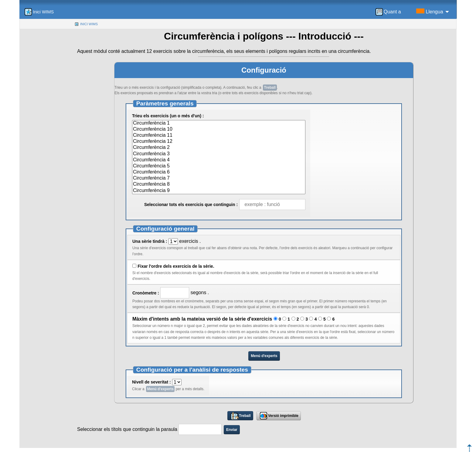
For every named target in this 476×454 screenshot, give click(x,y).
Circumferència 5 (219, 166)
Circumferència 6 (219, 172)
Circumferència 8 (219, 184)
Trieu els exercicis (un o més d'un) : (168, 116)
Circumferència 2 (219, 148)
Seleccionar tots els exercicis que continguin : (191, 205)
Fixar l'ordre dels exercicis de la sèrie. (176, 266)
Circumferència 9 (219, 191)
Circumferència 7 (219, 178)
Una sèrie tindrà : (150, 241)
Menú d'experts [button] (264, 356)
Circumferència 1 (219, 123)
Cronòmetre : (146, 293)
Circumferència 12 (219, 142)
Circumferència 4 (219, 160)
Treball (270, 88)
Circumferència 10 (219, 129)
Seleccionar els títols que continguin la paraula (128, 429)
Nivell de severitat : (151, 382)
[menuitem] (390, 12)
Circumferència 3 (219, 154)
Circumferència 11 (219, 136)
